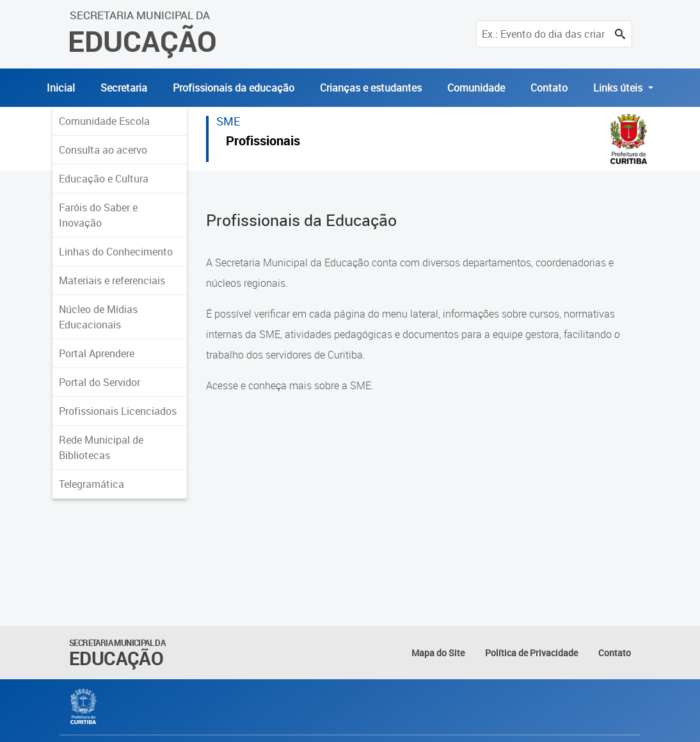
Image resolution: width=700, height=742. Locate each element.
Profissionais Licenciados (118, 411)
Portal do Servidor (99, 382)
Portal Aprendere (97, 353)
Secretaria (124, 88)
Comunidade (476, 88)
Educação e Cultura (104, 179)
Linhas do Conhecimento (116, 252)
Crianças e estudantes (371, 88)
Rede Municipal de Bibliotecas (101, 448)
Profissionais (263, 142)
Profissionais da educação (234, 88)
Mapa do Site (438, 653)
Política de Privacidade (531, 653)
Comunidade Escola (104, 121)
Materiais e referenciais (112, 280)
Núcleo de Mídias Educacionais (98, 317)
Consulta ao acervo (103, 150)
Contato (549, 88)
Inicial (61, 88)
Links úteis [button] (619, 88)
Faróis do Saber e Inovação (98, 215)
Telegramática (91, 484)
